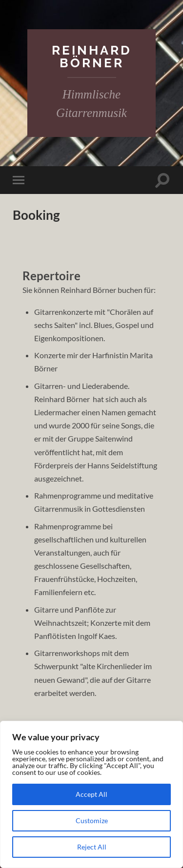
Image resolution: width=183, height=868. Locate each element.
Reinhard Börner (92, 56)
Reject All (92, 847)
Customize (92, 820)
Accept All (91, 794)
